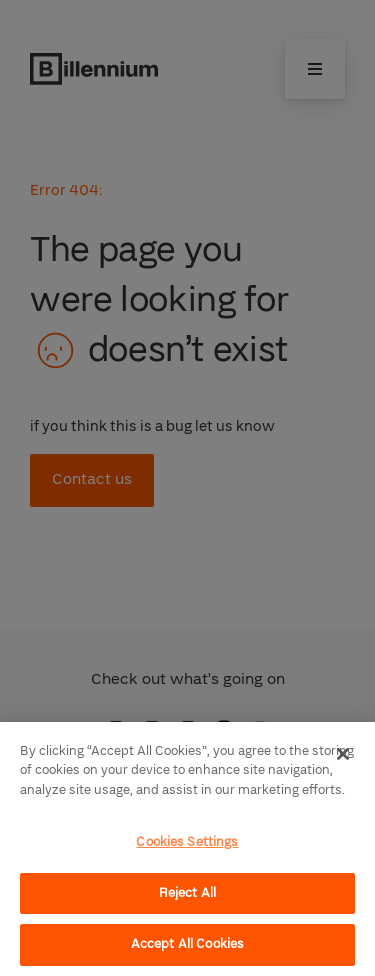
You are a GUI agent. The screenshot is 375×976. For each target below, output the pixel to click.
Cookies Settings (187, 842)
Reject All (187, 893)
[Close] (343, 754)
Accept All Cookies (187, 944)
